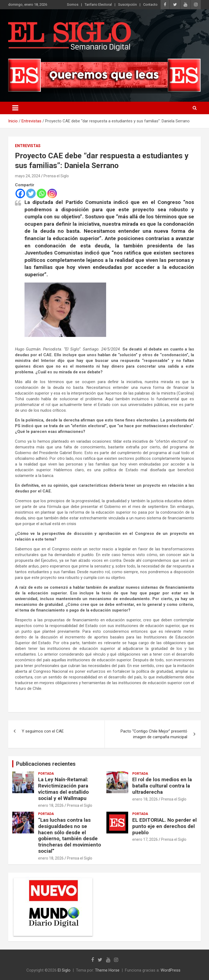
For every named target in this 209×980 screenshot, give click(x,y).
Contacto (150, 4)
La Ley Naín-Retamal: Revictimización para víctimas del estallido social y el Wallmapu (63, 789)
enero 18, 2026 (51, 805)
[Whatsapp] (42, 193)
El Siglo (64, 970)
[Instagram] (52, 193)
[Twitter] (31, 193)
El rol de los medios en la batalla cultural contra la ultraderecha (162, 786)
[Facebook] (20, 193)
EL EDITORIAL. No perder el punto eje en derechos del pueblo (165, 826)
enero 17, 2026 (145, 839)
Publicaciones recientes (46, 764)
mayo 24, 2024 (28, 176)
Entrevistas (28, 146)
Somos (73, 4)
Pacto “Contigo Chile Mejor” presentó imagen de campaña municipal (154, 734)
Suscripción (127, 4)
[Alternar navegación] (15, 108)
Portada (46, 774)
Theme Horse (107, 970)
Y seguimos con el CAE (43, 731)
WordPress (170, 970)
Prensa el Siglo (56, 176)
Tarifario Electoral (98, 4)
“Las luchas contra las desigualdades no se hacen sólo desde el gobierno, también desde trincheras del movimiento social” (70, 835)
